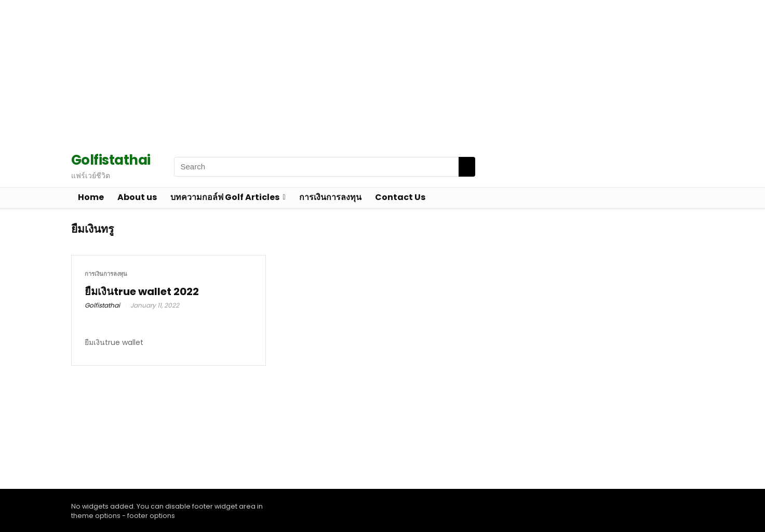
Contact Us (400, 197)
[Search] (467, 167)
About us (137, 197)
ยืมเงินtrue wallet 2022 (142, 291)
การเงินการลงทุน (330, 197)
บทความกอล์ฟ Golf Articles (225, 197)
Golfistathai (102, 305)
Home (91, 197)
